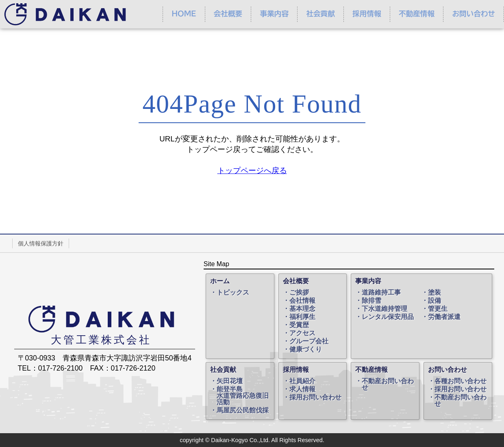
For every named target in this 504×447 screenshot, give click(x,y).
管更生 (438, 309)
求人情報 (302, 389)
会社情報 (302, 301)
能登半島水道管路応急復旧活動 (243, 396)
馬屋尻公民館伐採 (243, 410)
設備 (434, 301)
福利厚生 (302, 317)
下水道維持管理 (385, 309)
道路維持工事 (381, 293)
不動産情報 (417, 14)
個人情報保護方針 (41, 243)
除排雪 (371, 301)
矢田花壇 (230, 381)
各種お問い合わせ (461, 381)
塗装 (434, 293)
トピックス (233, 293)
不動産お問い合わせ (388, 384)
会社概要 (228, 14)
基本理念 (302, 309)
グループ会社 (309, 341)
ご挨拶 (299, 293)
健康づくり (306, 349)
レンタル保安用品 (388, 317)
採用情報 (367, 14)
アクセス (302, 333)
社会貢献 (320, 14)
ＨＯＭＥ (184, 14)
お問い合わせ (473, 14)
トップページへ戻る (252, 170)
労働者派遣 (444, 317)
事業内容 (274, 14)
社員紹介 (302, 381)
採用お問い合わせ (315, 397)
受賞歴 (299, 325)
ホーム (220, 281)
